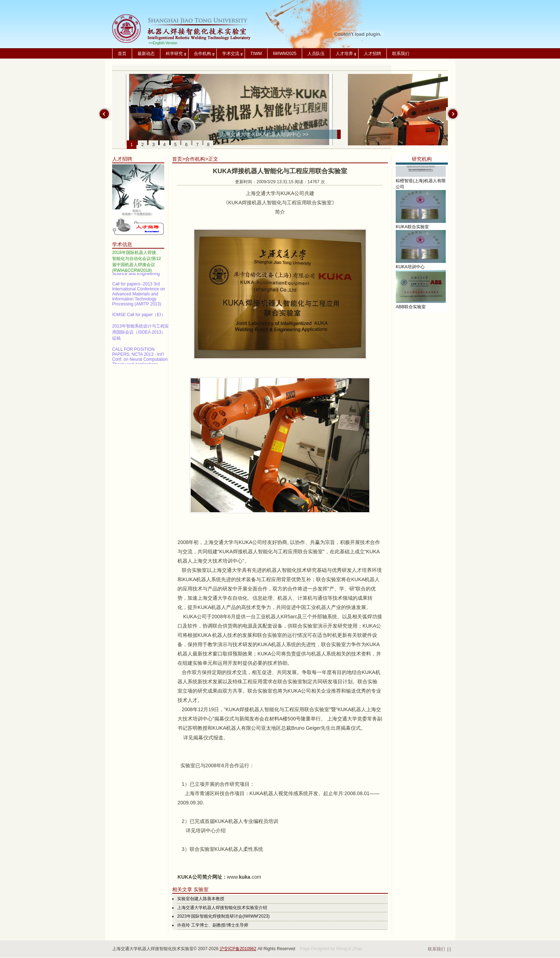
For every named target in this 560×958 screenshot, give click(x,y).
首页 (122, 54)
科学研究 (174, 54)
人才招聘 (372, 54)
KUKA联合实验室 (412, 233)
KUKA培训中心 (410, 273)
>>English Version (163, 43)
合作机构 (202, 54)
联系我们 (401, 54)
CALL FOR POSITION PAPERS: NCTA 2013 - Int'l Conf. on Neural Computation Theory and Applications (140, 360)
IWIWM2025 (285, 54)
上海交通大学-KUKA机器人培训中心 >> (264, 134)
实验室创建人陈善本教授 (201, 899)
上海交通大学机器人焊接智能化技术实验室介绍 (222, 908)
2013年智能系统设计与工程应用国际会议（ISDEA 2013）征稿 (141, 335)
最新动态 (146, 54)
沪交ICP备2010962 (238, 949)
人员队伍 (316, 54)
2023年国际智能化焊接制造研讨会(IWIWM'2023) (223, 916)
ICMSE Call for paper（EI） (139, 318)
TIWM (256, 54)
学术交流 (231, 54)
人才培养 (344, 54)
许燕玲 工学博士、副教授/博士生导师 (213, 925)
